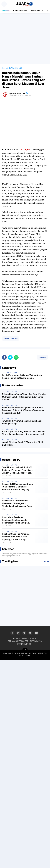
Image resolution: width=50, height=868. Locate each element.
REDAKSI (16, 638)
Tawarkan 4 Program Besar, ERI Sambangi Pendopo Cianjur (22, 422)
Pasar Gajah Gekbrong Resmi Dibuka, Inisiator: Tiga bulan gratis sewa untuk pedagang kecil (24, 433)
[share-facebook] (4, 357)
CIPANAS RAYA (36, 10)
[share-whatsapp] (16, 357)
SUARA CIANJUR (20, 10)
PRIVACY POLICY (29, 638)
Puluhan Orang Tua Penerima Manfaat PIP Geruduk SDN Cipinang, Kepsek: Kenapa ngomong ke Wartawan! (16, 537)
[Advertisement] (25, 39)
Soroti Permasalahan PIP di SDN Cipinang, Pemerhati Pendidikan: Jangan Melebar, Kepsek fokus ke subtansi (17, 470)
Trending (6, 10)
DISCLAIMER (35, 641)
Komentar (42, 357)
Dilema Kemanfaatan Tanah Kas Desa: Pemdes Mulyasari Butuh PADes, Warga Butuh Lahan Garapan (24, 397)
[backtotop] (25, 650)
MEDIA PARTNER (24, 644)
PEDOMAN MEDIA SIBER (18, 641)
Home (5, 68)
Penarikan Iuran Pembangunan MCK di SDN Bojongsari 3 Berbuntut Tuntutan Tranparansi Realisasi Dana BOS (23, 410)
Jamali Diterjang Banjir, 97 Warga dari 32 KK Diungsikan (23, 443)
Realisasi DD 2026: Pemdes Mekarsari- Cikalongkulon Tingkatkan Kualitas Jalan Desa (17, 503)
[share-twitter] (10, 357)
